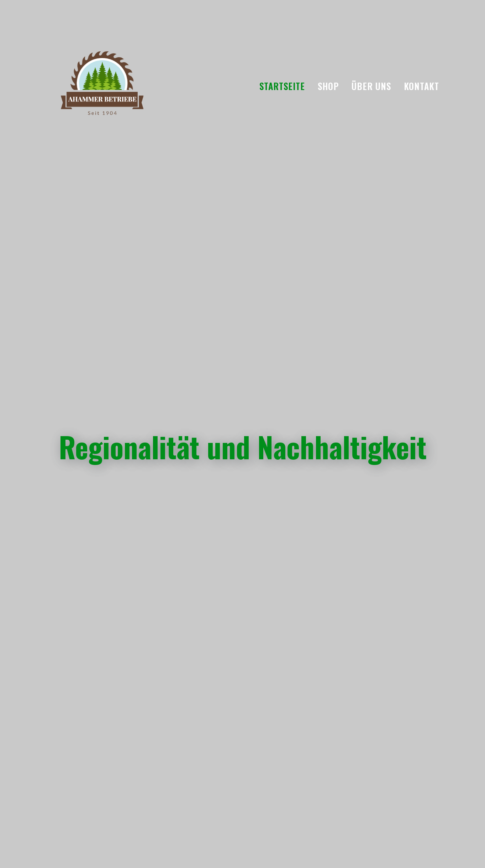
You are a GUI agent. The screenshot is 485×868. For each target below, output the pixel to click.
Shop (328, 86)
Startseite (282, 86)
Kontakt (421, 86)
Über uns (371, 86)
